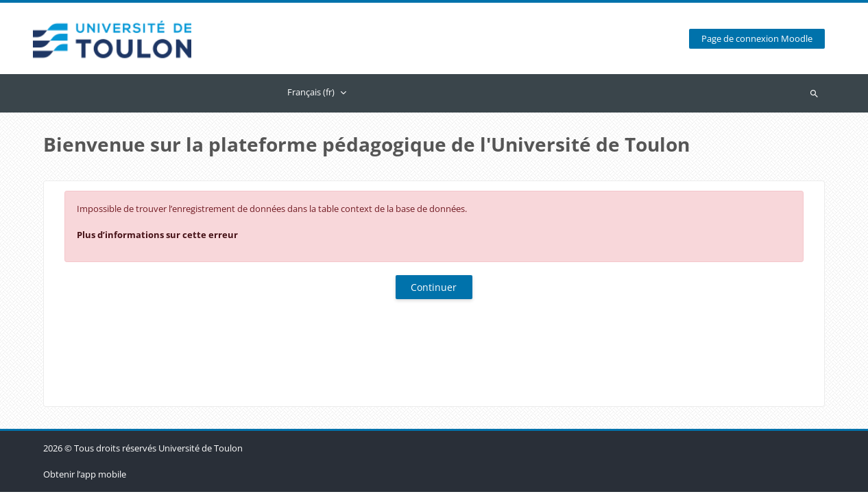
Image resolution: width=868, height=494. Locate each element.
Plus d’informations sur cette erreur (157, 235)
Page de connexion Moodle (757, 39)
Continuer (434, 287)
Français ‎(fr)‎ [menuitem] (311, 92)
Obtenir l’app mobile (85, 476)
